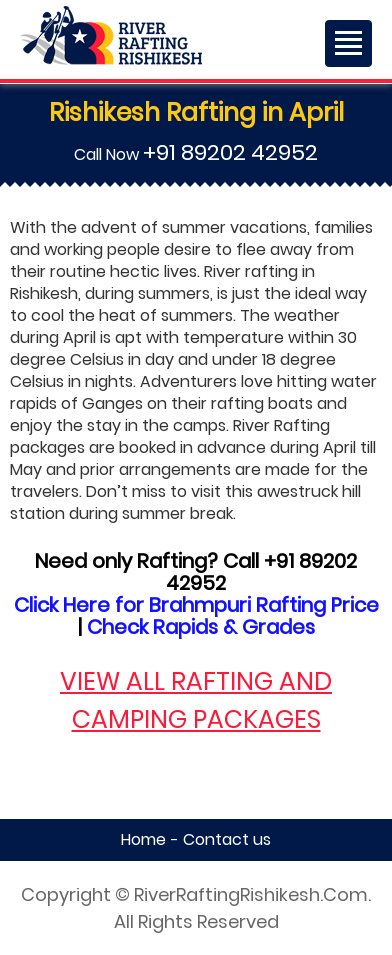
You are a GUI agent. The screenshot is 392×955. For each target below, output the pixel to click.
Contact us (227, 839)
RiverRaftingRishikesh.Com (251, 894)
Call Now (196, 154)
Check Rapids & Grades (201, 627)
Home (143, 839)
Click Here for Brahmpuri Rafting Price (196, 605)
